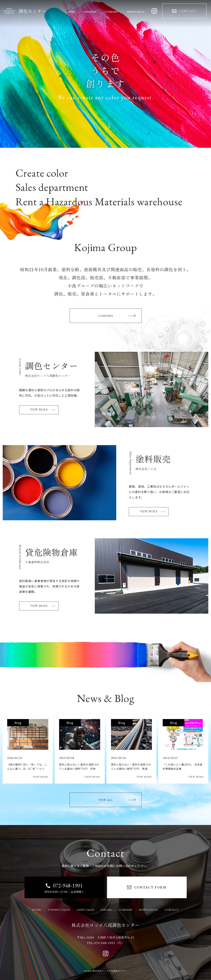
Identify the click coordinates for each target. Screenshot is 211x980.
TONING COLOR (59, 910)
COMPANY (117, 316)
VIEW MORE (43, 410)
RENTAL (106, 910)
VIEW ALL (117, 800)
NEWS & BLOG (148, 910)
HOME (37, 910)
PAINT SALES (85, 910)
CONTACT (172, 910)
